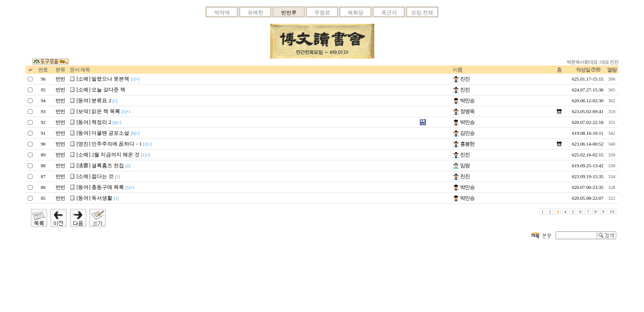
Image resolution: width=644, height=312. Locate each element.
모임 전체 (422, 13)
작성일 (583, 70)
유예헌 (255, 13)
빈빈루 (289, 13)
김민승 (464, 133)
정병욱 (464, 111)
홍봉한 (464, 144)
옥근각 (389, 13)
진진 (461, 79)
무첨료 (322, 13)
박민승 (464, 101)
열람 (612, 70)
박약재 (222, 13)
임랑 (461, 166)
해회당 (356, 13)
